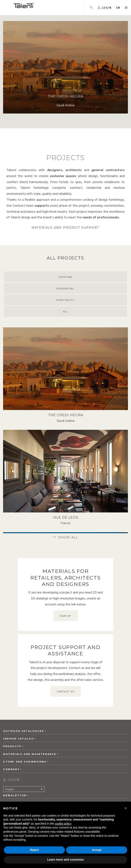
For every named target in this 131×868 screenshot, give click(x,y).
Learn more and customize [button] (65, 860)
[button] (126, 808)
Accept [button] (97, 850)
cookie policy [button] (63, 824)
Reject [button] (34, 850)
